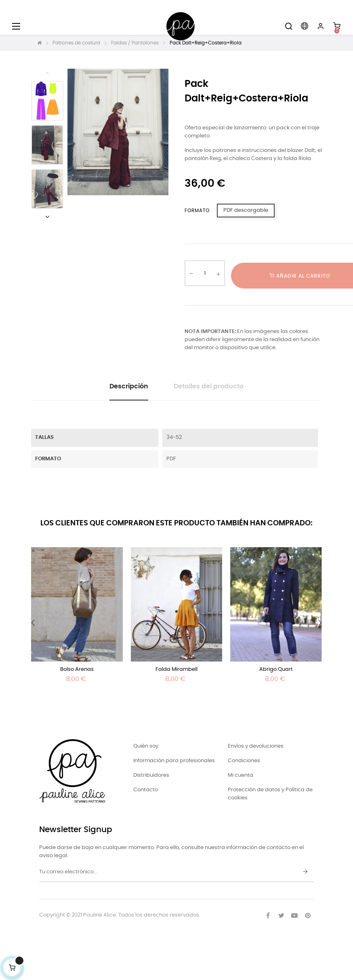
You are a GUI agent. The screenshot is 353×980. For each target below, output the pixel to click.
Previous (47, 73)
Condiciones (244, 761)
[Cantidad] (205, 273)
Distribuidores (151, 775)
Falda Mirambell (176, 669)
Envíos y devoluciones (256, 746)
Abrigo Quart (276, 669)
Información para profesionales (174, 761)
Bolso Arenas (77, 669)
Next (47, 217)
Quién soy (146, 746)
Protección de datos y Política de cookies (270, 794)
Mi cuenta (241, 775)
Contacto (146, 790)
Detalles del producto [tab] (209, 386)
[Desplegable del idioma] (305, 26)
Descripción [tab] (129, 386)
